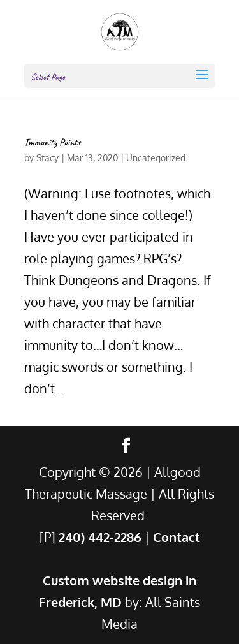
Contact (177, 537)
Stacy (47, 158)
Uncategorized (156, 158)
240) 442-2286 (100, 537)
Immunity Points (53, 142)
